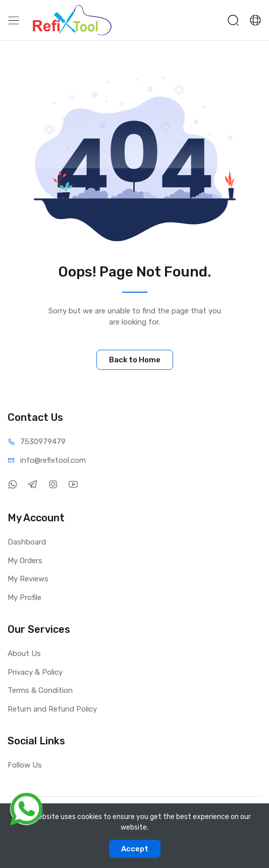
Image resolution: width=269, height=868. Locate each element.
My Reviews (28, 579)
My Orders (25, 561)
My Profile (24, 598)
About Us (24, 654)
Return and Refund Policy (52, 709)
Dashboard (27, 542)
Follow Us (25, 765)
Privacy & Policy (35, 672)
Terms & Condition (40, 690)
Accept (135, 849)
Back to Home (135, 360)
